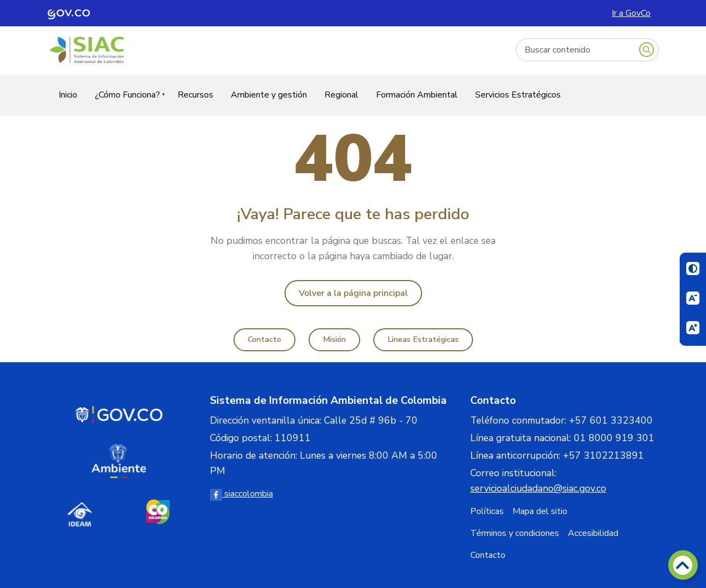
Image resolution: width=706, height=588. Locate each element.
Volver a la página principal (353, 293)
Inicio (68, 95)
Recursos (195, 95)
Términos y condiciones (515, 533)
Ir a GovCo (631, 13)
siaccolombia (241, 494)
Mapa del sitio (540, 511)
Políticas (487, 511)
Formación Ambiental (417, 95)
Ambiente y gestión (269, 95)
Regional (341, 95)
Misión (334, 339)
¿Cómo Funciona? (126, 102)
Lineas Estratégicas (423, 339)
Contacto (264, 339)
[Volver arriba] (683, 565)
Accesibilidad (593, 533)
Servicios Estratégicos (518, 95)
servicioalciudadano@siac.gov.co (538, 488)
